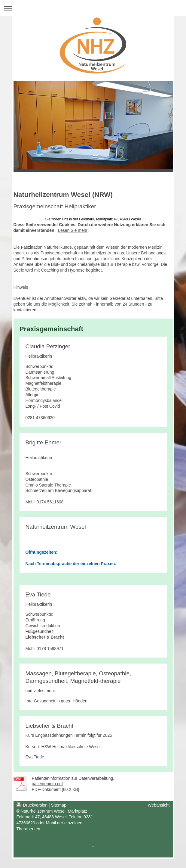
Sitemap (59, 805)
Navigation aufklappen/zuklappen (93, 8)
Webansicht (159, 805)
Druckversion (33, 805)
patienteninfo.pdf (47, 784)
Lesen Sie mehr (73, 230)
